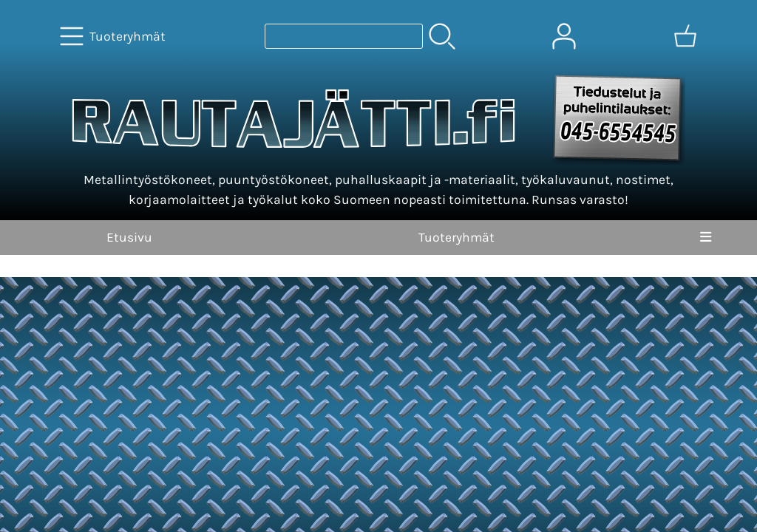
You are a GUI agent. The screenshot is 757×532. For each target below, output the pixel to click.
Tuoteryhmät (456, 237)
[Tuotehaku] (344, 36)
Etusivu (129, 237)
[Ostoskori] (685, 36)
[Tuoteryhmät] (114, 36)
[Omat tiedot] (564, 36)
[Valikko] (706, 237)
